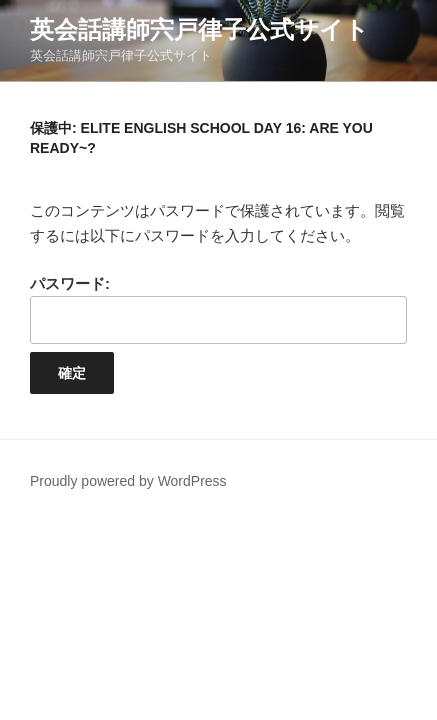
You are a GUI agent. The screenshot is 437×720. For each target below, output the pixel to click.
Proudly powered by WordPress (128, 481)
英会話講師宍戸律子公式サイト (199, 29)
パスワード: (218, 310)
